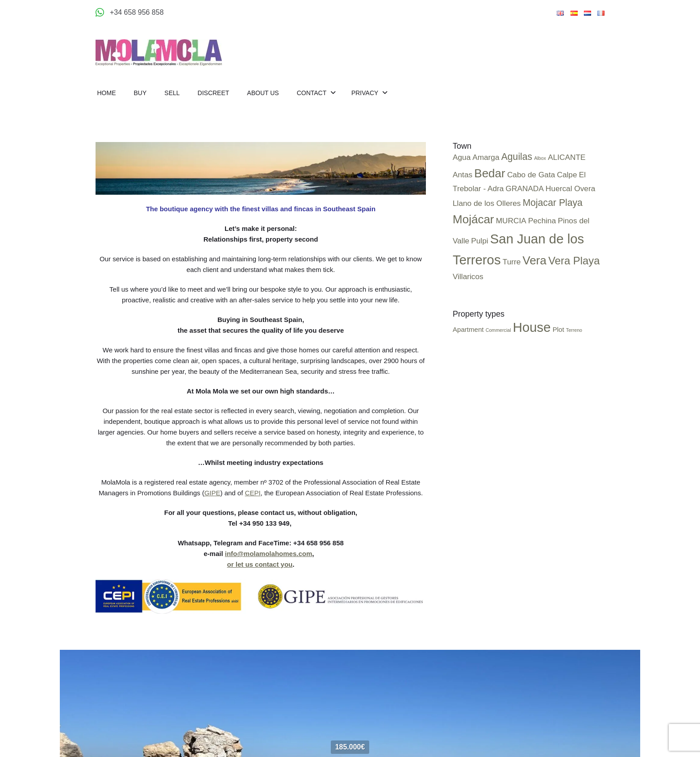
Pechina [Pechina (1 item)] (542, 221)
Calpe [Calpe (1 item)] (567, 175)
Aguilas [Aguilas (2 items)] (517, 157)
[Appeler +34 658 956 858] (130, 13)
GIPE (212, 493)
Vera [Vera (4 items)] (534, 260)
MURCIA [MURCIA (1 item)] (511, 221)
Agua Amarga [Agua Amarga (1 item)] (476, 157)
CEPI (253, 493)
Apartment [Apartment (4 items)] (468, 329)
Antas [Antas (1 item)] (462, 175)
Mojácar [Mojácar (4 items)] (473, 219)
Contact (312, 93)
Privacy (366, 93)
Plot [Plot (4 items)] (558, 329)
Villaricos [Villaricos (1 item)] (468, 276)
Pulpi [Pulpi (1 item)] (479, 241)
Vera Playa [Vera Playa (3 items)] (574, 261)
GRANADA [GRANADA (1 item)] (525, 188)
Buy (140, 93)
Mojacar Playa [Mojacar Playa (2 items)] (553, 203)
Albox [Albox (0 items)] (540, 158)
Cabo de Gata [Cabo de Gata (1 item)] (531, 175)
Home (107, 93)
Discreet (214, 93)
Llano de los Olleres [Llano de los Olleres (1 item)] (487, 203)
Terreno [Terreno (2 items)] (574, 330)
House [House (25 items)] (532, 327)
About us (263, 93)
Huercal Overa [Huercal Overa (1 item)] (570, 188)
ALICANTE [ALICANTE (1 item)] (567, 157)
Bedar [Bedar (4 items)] (490, 173)
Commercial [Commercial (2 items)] (498, 330)
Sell (172, 93)
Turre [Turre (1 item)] (512, 262)
